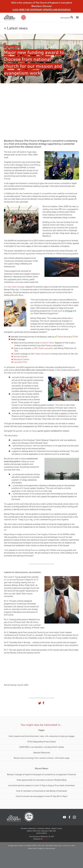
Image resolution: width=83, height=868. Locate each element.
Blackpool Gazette (21, 359)
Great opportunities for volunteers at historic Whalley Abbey (42, 780)
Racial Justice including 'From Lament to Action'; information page (42, 758)
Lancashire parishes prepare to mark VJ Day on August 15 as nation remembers (41, 785)
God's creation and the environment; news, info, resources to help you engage (41, 736)
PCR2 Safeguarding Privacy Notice (41, 742)
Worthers (46, 839)
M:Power (69, 311)
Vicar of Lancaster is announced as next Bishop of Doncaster (42, 791)
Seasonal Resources (42, 753)
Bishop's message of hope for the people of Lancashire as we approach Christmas (41, 775)
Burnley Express (21, 357)
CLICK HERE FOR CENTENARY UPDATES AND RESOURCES (42, 10)
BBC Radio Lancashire (41, 354)
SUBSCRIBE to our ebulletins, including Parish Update (42, 747)
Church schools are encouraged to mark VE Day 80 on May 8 (42, 796)
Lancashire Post (20, 362)
